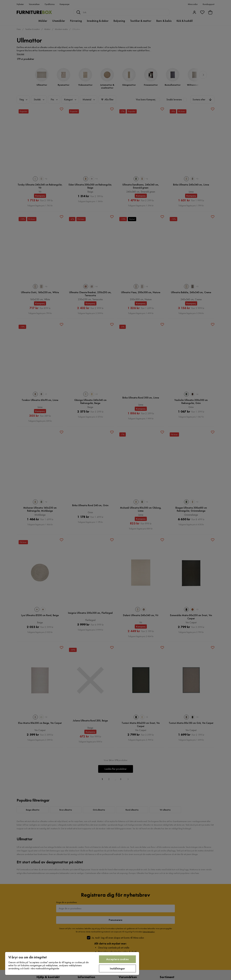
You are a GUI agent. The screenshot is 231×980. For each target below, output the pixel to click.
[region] (72, 963)
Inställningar (117, 968)
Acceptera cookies (117, 959)
